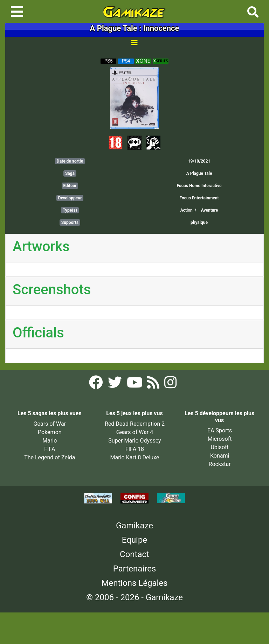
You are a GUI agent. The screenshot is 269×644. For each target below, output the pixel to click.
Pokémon (50, 432)
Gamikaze (134, 526)
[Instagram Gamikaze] (170, 385)
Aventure (210, 210)
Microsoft (220, 439)
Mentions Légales (134, 583)
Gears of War (50, 424)
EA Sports (220, 430)
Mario (50, 441)
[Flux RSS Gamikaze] (154, 385)
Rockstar (220, 464)
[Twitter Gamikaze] (116, 385)
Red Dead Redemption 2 (135, 424)
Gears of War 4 (135, 432)
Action (187, 210)
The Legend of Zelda (50, 457)
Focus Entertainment (199, 198)
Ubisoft (219, 447)
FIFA (50, 449)
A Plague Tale (199, 173)
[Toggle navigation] (17, 12)
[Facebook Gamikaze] (97, 385)
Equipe (134, 540)
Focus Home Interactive (199, 186)
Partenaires (135, 569)
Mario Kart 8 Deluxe (135, 457)
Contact (134, 554)
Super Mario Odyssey (134, 441)
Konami (220, 456)
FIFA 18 (135, 449)
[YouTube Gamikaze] (135, 385)
